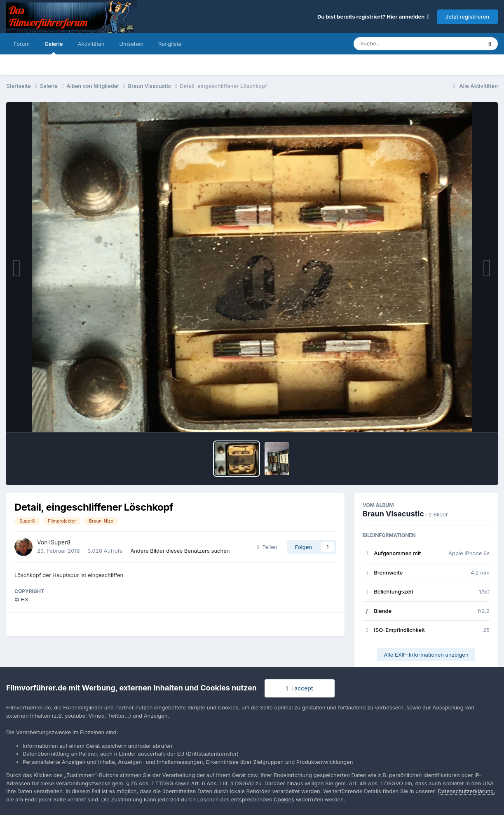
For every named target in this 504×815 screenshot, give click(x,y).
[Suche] (401, 44)
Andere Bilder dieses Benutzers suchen (180, 551)
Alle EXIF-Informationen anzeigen (426, 655)
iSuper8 (60, 542)
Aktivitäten (91, 44)
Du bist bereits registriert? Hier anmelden (373, 16)
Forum (22, 44)
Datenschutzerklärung (466, 791)
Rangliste (170, 44)
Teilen (267, 547)
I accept (300, 688)
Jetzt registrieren (467, 16)
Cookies (284, 799)
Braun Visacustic (393, 514)
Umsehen (131, 44)
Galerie (54, 47)
